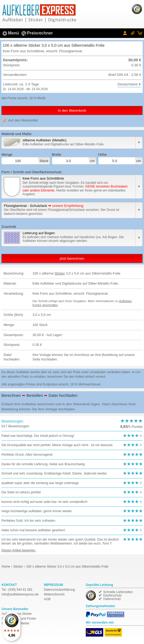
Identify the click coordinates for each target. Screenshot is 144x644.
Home (6, 567)
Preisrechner (40, 33)
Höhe (120, 159)
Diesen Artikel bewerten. (19, 550)
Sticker (60, 273)
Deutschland (127, 84)
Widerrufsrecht (54, 594)
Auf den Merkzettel (23, 120)
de (20, 594)
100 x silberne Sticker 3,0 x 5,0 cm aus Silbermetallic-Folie (67, 567)
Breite (74, 159)
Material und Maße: (17, 134)
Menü (13, 33)
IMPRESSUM (54, 585)
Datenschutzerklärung (59, 590)
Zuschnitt (9, 227)
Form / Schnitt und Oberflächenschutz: (32, 172)
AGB (47, 599)
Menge (26, 159)
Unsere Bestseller (15, 609)
